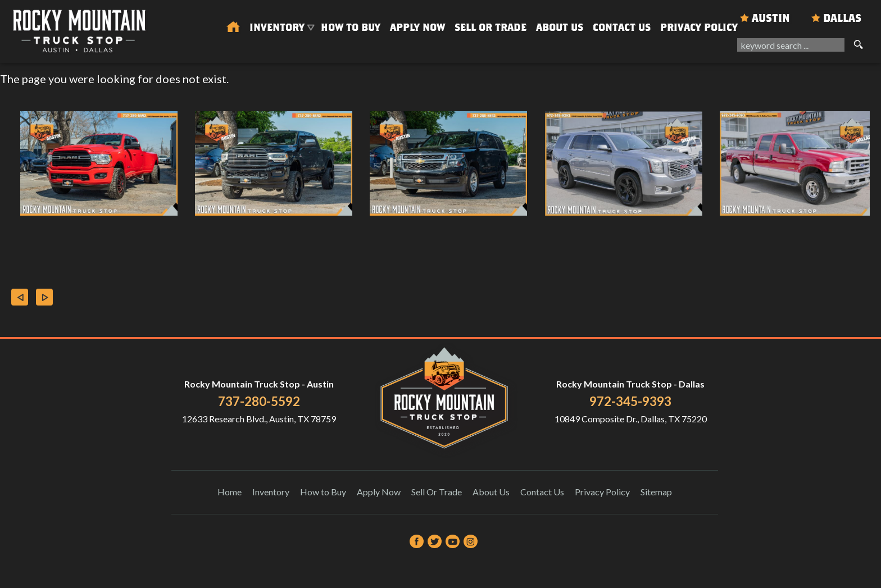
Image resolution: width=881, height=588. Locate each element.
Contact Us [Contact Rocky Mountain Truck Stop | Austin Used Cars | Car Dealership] (622, 27)
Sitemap (656, 492)
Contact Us (542, 492)
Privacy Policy (699, 27)
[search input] (791, 45)
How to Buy (351, 27)
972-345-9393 (630, 401)
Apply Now (379, 492)
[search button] (858, 45)
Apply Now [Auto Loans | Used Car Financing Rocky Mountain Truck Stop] (417, 27)
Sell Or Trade (491, 27)
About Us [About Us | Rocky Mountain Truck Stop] (560, 27)
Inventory (271, 492)
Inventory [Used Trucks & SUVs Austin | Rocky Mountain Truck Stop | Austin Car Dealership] (277, 27)
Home (230, 492)
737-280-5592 (259, 401)
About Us (491, 492)
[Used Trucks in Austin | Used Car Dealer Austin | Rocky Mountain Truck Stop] (233, 28)
